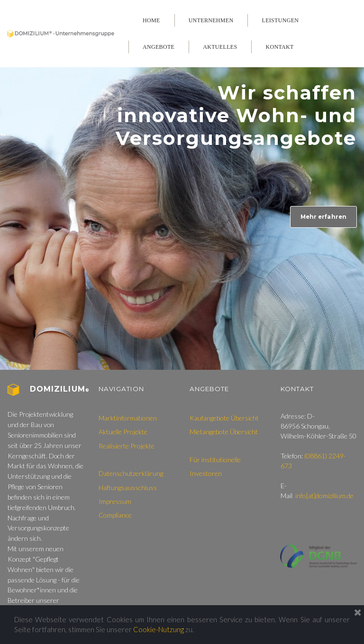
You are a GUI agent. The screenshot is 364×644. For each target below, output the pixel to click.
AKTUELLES (220, 47)
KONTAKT (279, 47)
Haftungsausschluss (128, 489)
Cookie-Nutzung (159, 629)
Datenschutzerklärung (131, 476)
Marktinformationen (128, 420)
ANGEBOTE (159, 47)
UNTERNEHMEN (211, 20)
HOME (151, 20)
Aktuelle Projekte (123, 434)
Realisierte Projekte (127, 448)
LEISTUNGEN (280, 20)
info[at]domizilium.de (324, 497)
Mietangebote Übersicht (224, 434)
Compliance (115, 517)
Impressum (115, 504)
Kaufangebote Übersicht (224, 420)
